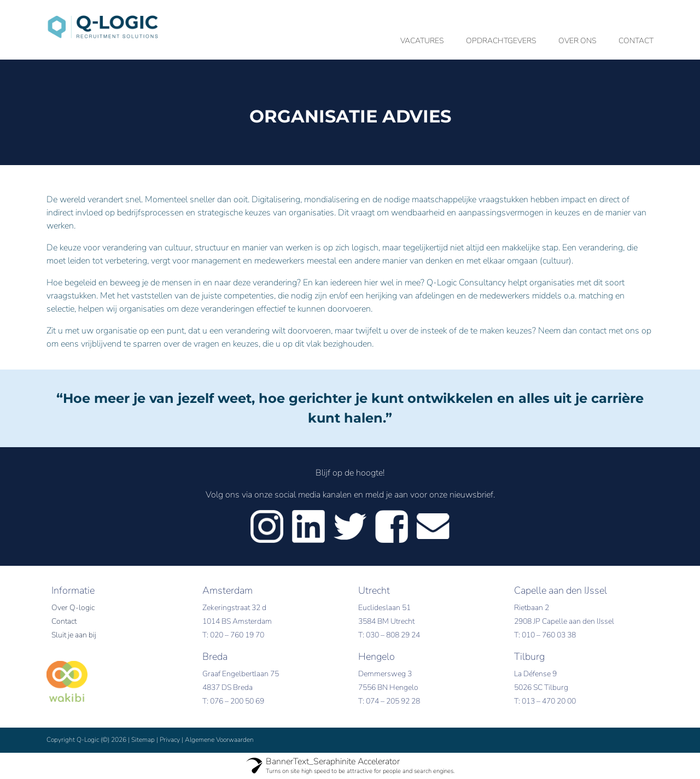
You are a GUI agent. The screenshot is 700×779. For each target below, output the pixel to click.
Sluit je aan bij (74, 635)
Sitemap (143, 740)
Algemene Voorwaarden (219, 740)
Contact (64, 621)
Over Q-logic (73, 608)
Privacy (170, 740)
